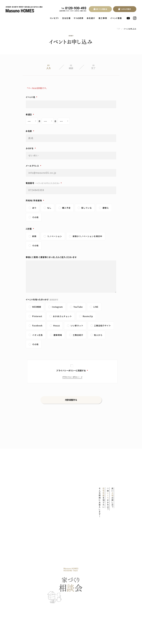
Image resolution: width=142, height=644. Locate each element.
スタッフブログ (54, 605)
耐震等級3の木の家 (17, 597)
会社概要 (36, 605)
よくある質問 (73, 581)
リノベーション (38, 586)
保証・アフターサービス (17, 612)
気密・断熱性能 (15, 601)
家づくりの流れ (39, 591)
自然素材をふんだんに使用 (19, 608)
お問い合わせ (74, 591)
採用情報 (36, 615)
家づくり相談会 (39, 596)
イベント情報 (116, 18)
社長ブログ (52, 600)
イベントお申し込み (130, 29)
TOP (119, 29)
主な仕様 (66, 18)
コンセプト (54, 18)
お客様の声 (73, 586)
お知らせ (51, 596)
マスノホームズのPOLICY (19, 587)
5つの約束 (79, 18)
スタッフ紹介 (37, 609)
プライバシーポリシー (71, 377)
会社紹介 (91, 18)
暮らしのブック (54, 586)
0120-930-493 (74, 8)
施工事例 (103, 18)
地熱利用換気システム (18, 605)
